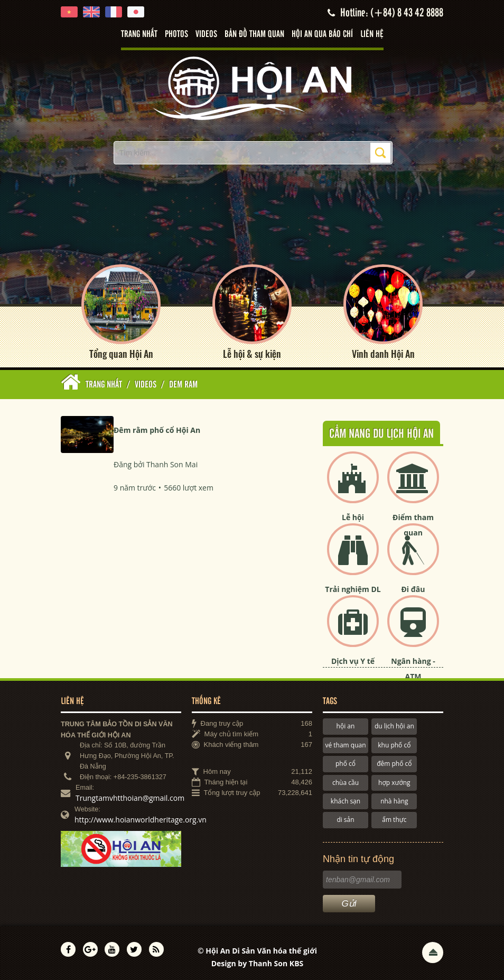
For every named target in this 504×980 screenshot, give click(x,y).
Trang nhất (139, 34)
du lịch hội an (394, 726)
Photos (176, 34)
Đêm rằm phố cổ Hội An (157, 429)
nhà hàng (394, 801)
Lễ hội (353, 517)
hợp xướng (394, 782)
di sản (345, 820)
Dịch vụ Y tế (353, 661)
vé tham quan (345, 745)
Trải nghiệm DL (353, 589)
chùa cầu (346, 782)
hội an (346, 726)
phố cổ (346, 764)
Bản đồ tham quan (254, 34)
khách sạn (346, 801)
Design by (258, 963)
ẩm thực (394, 820)
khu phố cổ (394, 745)
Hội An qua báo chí (322, 34)
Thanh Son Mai (172, 464)
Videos (206, 34)
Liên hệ (372, 34)
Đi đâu (413, 589)
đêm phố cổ (394, 764)
